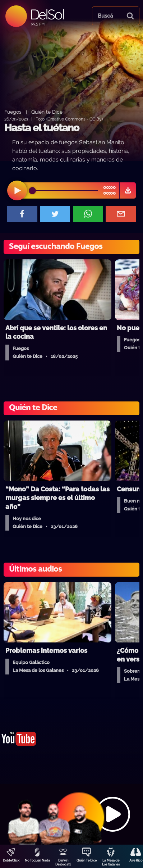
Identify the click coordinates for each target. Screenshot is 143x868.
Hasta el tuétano (42, 128)
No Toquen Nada (37, 860)
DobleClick (11, 860)
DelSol (47, 14)
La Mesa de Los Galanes (111, 862)
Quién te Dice (47, 112)
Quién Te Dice (87, 860)
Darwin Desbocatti (63, 862)
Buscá (105, 16)
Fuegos (13, 112)
